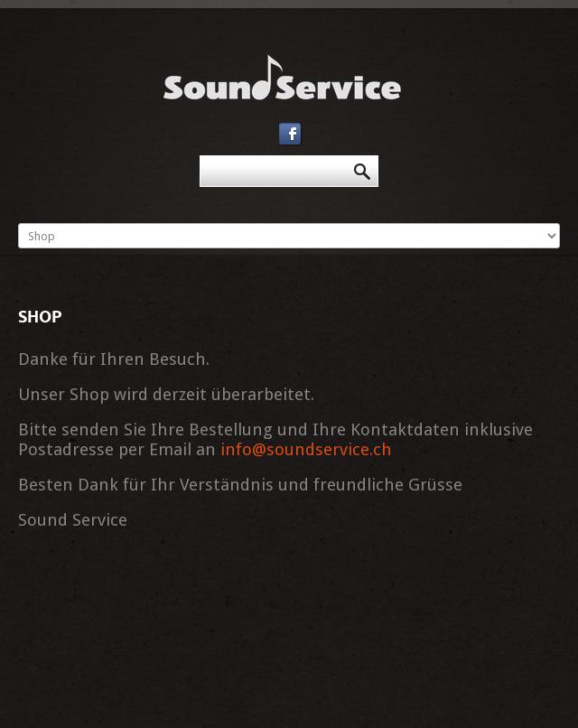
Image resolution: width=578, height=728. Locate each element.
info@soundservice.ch (306, 449)
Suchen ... (200, 156)
